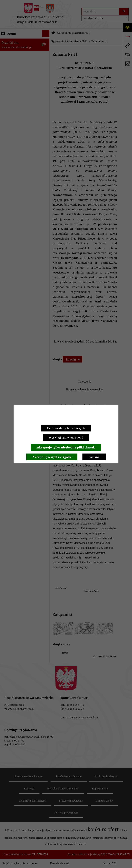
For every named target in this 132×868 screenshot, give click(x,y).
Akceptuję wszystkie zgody (52, 457)
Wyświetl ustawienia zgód (66, 438)
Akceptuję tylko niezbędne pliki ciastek (66, 447)
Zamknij (94, 457)
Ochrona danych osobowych (66, 428)
